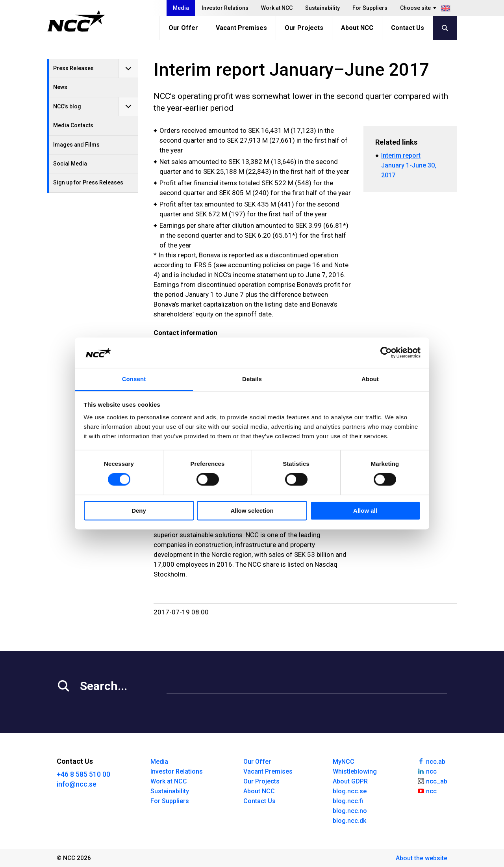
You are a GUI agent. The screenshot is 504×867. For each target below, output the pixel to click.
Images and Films (76, 145)
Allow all (365, 511)
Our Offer (183, 28)
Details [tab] (252, 379)
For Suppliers (370, 8)
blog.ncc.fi (348, 801)
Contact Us (408, 28)
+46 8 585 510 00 (83, 774)
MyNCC (344, 762)
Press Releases (73, 68)
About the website (422, 858)
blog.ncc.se (350, 791)
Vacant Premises (241, 28)
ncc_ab (432, 781)
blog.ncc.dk (349, 821)
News (60, 87)
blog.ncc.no (350, 811)
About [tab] (370, 379)
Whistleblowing (355, 771)
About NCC (357, 28)
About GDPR (350, 781)
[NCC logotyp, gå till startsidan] (76, 21)
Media (181, 8)
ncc (427, 771)
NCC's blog (67, 106)
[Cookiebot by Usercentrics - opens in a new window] (386, 353)
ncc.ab (431, 761)
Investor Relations (225, 8)
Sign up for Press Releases (88, 182)
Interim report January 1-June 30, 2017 (409, 165)
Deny (139, 511)
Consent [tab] (134, 379)
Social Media (70, 164)
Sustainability (322, 8)
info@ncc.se (77, 784)
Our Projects (304, 28)
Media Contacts (73, 125)
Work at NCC (277, 8)
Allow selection (252, 511)
